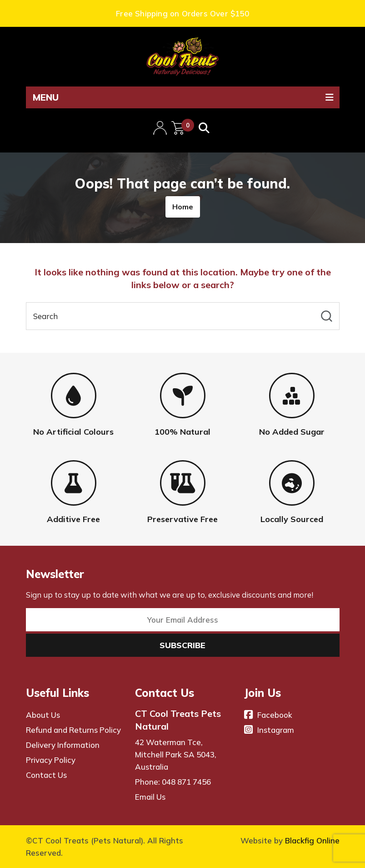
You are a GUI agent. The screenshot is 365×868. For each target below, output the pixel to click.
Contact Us (46, 775)
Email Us (150, 797)
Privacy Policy (51, 760)
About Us (43, 715)
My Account (160, 127)
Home (183, 207)
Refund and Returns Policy (73, 730)
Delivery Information (63, 745)
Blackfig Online (312, 840)
